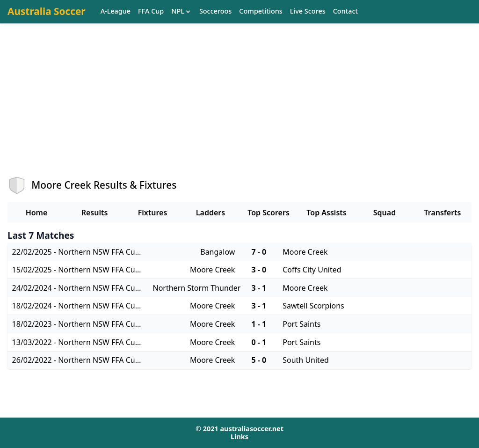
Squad (385, 213)
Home (37, 213)
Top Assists (326, 213)
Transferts (442, 213)
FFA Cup (151, 11)
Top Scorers (269, 213)
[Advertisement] (239, 108)
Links (239, 437)
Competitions (261, 11)
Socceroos (215, 11)
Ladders (210, 213)
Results (95, 213)
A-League (116, 11)
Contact (345, 11)
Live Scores (308, 11)
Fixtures (153, 213)
